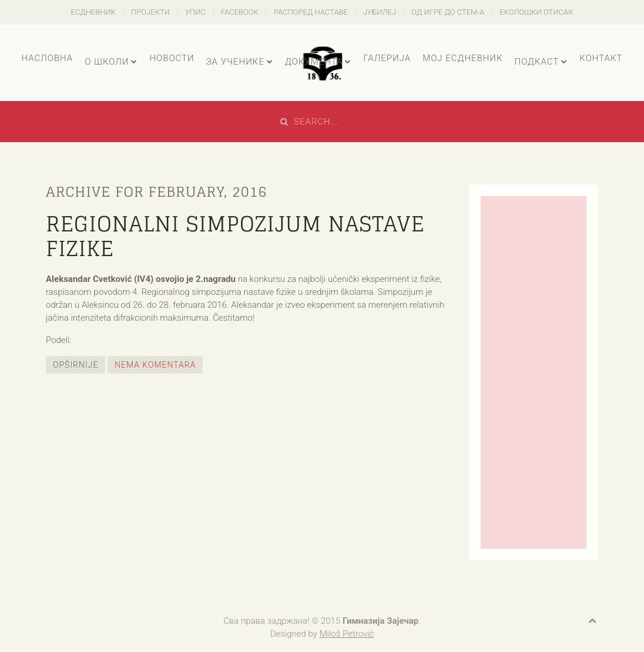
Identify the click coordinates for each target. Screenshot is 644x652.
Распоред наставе (311, 12)
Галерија (387, 58)
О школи (107, 62)
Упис (195, 12)
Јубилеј (380, 12)
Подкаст (537, 62)
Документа (314, 62)
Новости (172, 58)
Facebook (240, 12)
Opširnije (76, 365)
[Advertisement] (534, 372)
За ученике (235, 62)
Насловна (47, 58)
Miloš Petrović (347, 634)
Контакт (601, 58)
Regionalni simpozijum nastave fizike (235, 236)
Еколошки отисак (536, 12)
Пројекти (150, 12)
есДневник (94, 12)
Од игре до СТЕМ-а (448, 12)
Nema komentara (155, 365)
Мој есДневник (462, 58)
